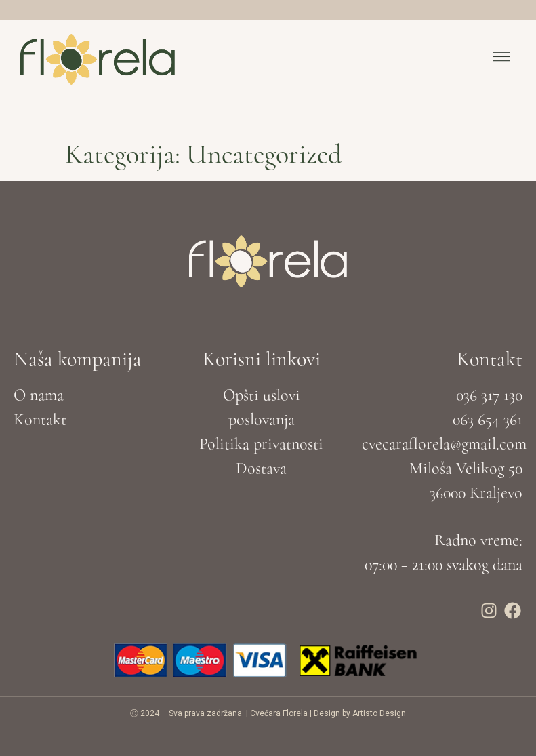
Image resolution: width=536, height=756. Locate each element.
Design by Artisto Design (360, 713)
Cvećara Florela (279, 713)
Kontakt (40, 419)
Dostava (261, 468)
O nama (39, 395)
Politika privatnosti (261, 444)
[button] (502, 59)
